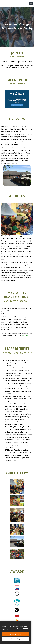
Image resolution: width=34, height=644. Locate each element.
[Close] (29, 624)
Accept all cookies (16, 634)
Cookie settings (16, 639)
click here (25, 336)
